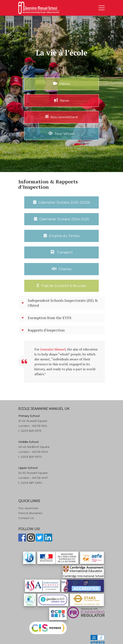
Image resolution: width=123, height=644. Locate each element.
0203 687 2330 (31, 483)
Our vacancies (28, 508)
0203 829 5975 (31, 431)
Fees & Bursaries (30, 513)
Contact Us (26, 518)
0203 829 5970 (31, 457)
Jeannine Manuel (53, 349)
